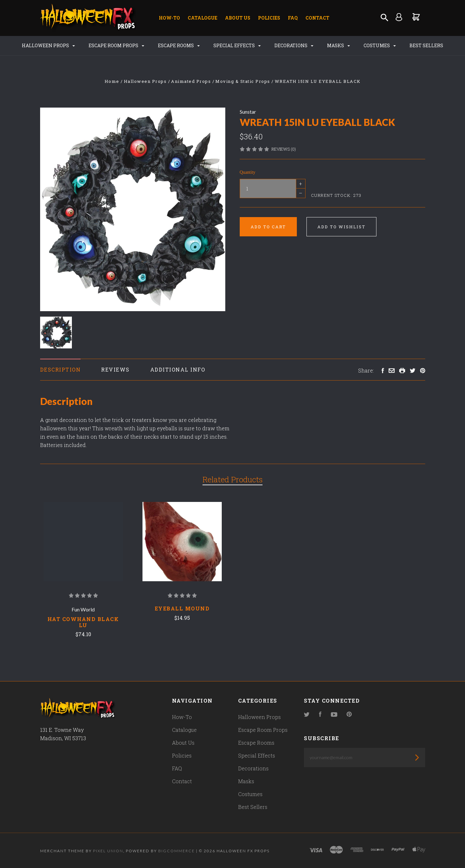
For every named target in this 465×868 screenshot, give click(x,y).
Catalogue (202, 18)
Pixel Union (108, 851)
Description (60, 369)
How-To (169, 18)
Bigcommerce (177, 851)
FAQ (293, 18)
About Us (238, 18)
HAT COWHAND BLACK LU (83, 622)
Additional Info (178, 369)
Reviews (115, 369)
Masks (338, 45)
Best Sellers (426, 45)
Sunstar (248, 112)
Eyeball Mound (182, 608)
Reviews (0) (284, 149)
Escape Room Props (116, 45)
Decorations (294, 45)
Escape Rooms (179, 45)
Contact (317, 18)
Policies (269, 18)
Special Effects (237, 45)
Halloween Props (48, 45)
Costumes (380, 45)
